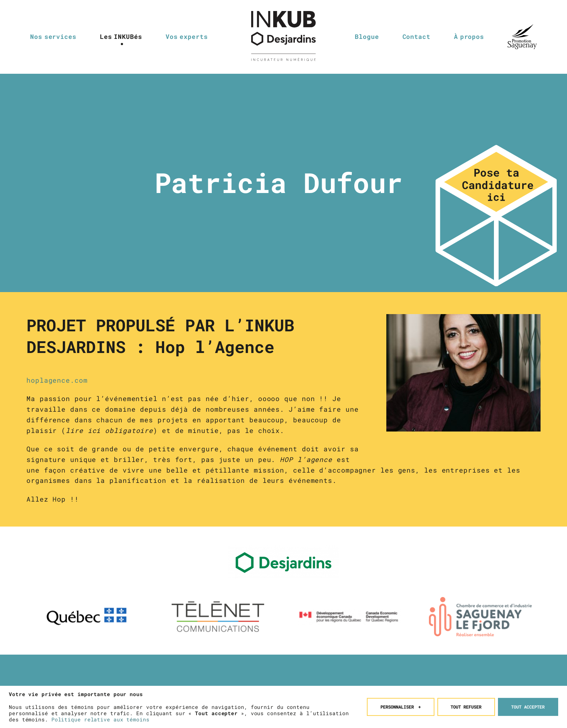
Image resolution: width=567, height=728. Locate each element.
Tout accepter (528, 705)
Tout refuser (466, 705)
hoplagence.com (57, 380)
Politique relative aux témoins (100, 718)
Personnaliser (401, 705)
